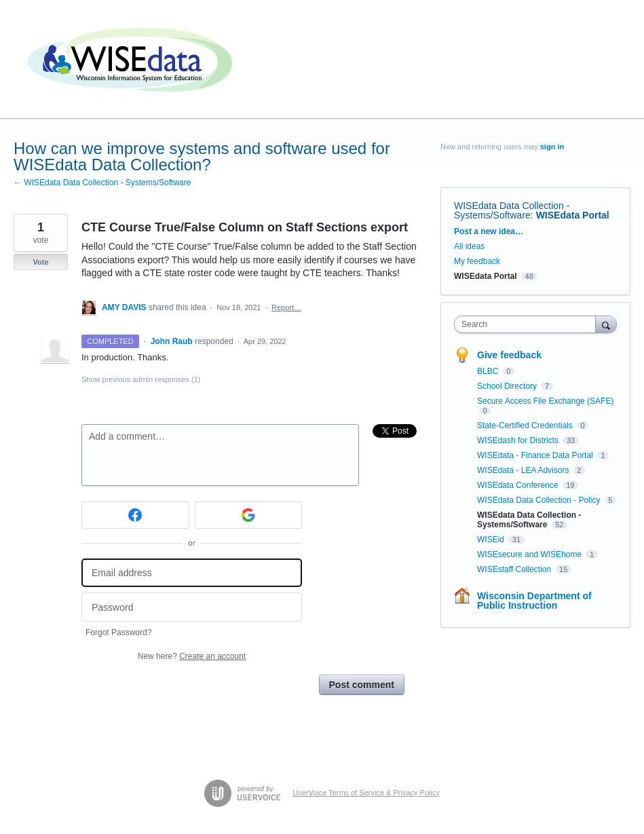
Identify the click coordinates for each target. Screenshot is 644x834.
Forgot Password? (118, 632)
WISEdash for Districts (519, 440)
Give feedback (509, 355)
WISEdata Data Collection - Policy (540, 500)
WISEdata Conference (519, 485)
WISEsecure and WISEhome (530, 554)
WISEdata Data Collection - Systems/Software (512, 210)
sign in (552, 147)
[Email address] (192, 573)
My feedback (477, 261)
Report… (286, 307)
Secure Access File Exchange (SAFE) (545, 401)
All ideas (469, 246)
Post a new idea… (489, 231)
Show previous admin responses (141, 379)
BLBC (489, 371)
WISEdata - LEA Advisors (524, 470)
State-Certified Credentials (526, 425)
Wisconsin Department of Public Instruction (534, 601)
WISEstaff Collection (515, 569)
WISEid (492, 539)
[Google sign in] (249, 515)
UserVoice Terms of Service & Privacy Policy (366, 793)
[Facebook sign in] (135, 515)
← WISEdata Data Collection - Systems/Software (102, 183)
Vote (40, 262)
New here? (192, 656)
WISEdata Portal (573, 215)
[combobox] (528, 324)
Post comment (362, 685)
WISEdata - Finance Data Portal (536, 455)
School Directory (508, 386)
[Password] (192, 607)
